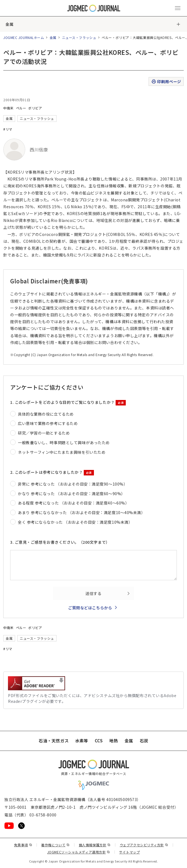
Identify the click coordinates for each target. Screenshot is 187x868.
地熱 (114, 741)
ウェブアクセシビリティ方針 (144, 845)
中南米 (9, 108)
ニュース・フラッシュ (79, 37)
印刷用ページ (166, 82)
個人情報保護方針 (95, 845)
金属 (9, 24)
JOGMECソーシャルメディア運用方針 (79, 852)
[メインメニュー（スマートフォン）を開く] (178, 8)
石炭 (144, 741)
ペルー (21, 108)
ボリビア (35, 108)
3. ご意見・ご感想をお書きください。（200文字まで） (60, 542)
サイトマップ (129, 852)
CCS (99, 741)
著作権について (55, 845)
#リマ (8, 129)
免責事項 (23, 845)
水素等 (82, 741)
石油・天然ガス (54, 741)
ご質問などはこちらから (90, 608)
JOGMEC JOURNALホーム (24, 37)
